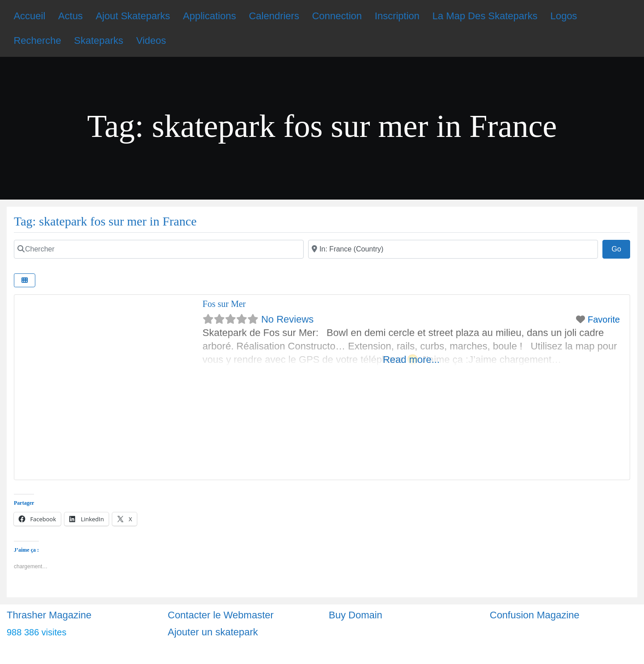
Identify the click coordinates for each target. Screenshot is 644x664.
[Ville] (453, 249)
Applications (210, 16)
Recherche (37, 40)
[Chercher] (159, 249)
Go (621, 248)
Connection (337, 16)
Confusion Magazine (535, 615)
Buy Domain (356, 615)
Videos (151, 40)
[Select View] (25, 280)
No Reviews (287, 319)
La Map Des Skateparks (485, 16)
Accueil (29, 16)
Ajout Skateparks (133, 16)
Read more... (411, 360)
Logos (563, 16)
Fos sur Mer (224, 304)
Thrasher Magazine (49, 615)
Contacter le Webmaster (221, 615)
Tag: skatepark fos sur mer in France (105, 221)
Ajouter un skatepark (213, 632)
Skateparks (99, 40)
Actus (70, 16)
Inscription (397, 16)
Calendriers (274, 16)
